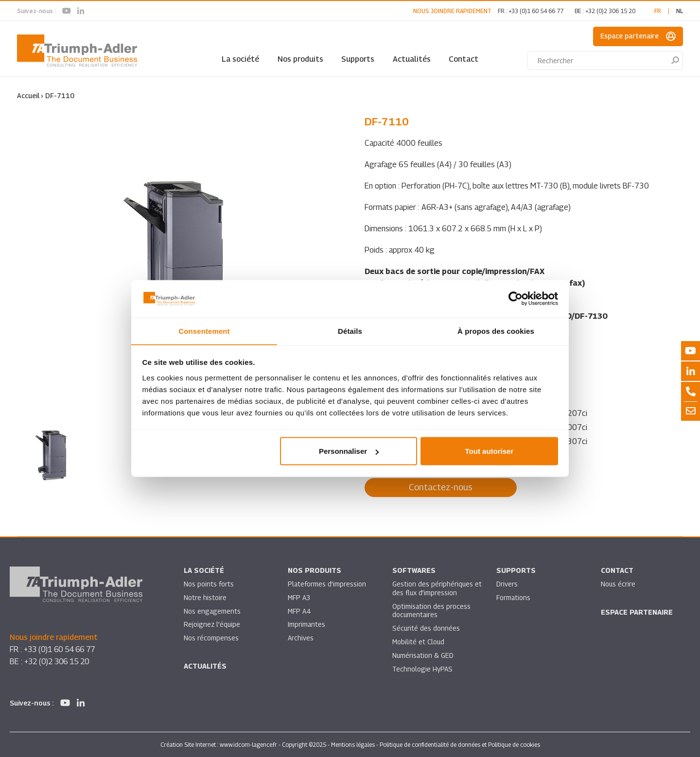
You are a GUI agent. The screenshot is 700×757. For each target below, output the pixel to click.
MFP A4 (299, 611)
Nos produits (300, 59)
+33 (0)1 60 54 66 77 (536, 11)
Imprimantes (307, 625)
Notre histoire (205, 597)
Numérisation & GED (423, 656)
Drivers (507, 584)
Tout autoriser (490, 451)
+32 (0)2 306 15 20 (610, 11)
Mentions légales (353, 744)
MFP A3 (299, 597)
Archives (301, 638)
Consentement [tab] (204, 331)
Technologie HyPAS (422, 669)
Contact (464, 59)
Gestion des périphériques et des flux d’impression (433, 588)
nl (680, 11)
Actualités (412, 59)
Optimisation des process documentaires (432, 611)
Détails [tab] (350, 331)
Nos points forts (209, 584)
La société (240, 59)
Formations (514, 597)
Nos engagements (212, 611)
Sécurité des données (426, 628)
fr (658, 11)
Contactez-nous (441, 487)
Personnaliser (349, 451)
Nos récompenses (211, 638)
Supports (358, 59)
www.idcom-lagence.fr (248, 744)
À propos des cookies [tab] (496, 331)
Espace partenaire (638, 36)
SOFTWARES (414, 570)
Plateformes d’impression (327, 584)
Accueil (28, 95)
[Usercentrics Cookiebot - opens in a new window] (516, 298)
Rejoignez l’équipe (212, 625)
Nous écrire (618, 584)
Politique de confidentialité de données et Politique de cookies (460, 744)
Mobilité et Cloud (419, 642)
